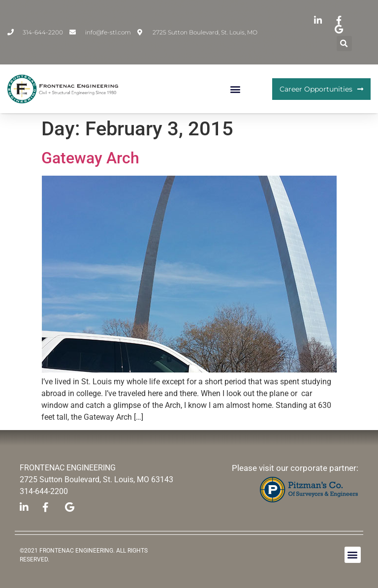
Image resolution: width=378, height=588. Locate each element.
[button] (344, 44)
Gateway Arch (90, 158)
